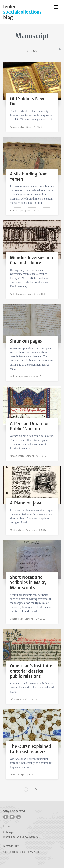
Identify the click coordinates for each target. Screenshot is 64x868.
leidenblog (26, 12)
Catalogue (9, 832)
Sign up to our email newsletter (21, 852)
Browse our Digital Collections (21, 837)
